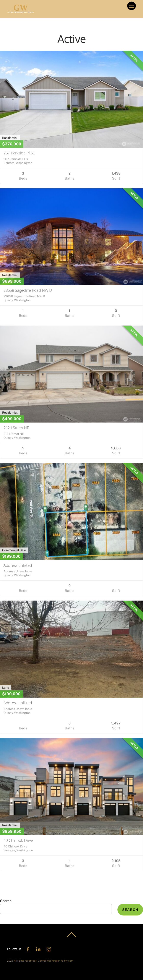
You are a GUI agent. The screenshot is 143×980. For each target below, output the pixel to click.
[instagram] (49, 949)
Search (6, 901)
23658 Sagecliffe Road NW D (28, 290)
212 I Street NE (16, 428)
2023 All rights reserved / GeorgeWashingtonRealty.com (40, 961)
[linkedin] (38, 949)
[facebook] (28, 949)
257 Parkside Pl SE (19, 153)
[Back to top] (71, 937)
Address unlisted (18, 565)
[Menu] (132, 6)
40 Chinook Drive (18, 840)
